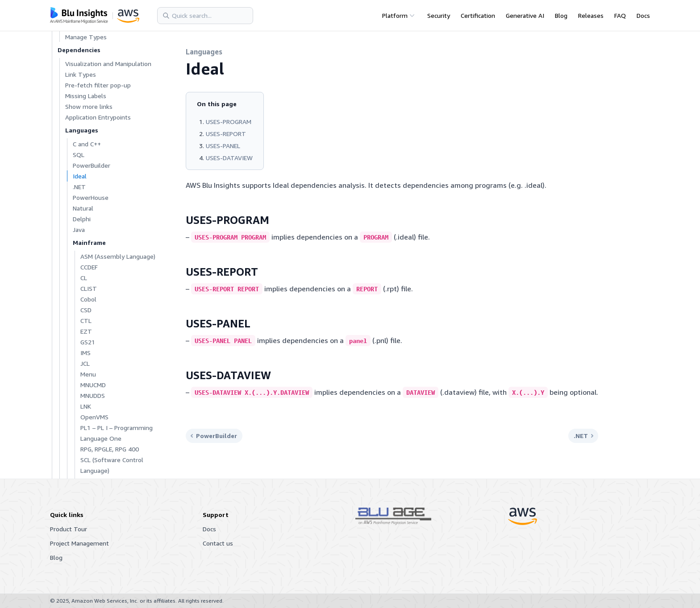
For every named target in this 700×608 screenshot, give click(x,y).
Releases (591, 15)
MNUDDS (93, 395)
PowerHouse (91, 197)
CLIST (89, 288)
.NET (79, 187)
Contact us (218, 543)
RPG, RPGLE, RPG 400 (110, 449)
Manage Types (86, 37)
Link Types (81, 74)
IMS (85, 353)
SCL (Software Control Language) (112, 465)
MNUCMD (93, 385)
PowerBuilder (92, 165)
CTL (86, 321)
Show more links (89, 106)
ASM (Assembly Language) (118, 256)
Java (79, 230)
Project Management (79, 543)
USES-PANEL (223, 146)
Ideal (80, 176)
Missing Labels (86, 96)
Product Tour (69, 529)
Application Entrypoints (98, 117)
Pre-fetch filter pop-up (98, 85)
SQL (79, 155)
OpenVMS (94, 417)
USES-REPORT (226, 134)
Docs (643, 15)
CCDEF (89, 267)
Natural (83, 208)
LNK (86, 406)
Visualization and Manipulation (108, 64)
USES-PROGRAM (229, 122)
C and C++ (87, 144)
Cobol (88, 299)
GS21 (88, 342)
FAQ (620, 15)
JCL (85, 363)
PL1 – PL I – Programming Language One (117, 433)
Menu (88, 374)
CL (84, 278)
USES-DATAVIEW (229, 158)
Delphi (82, 219)
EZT (86, 331)
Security (439, 15)
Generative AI (525, 15)
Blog (561, 15)
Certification (478, 15)
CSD (86, 310)
